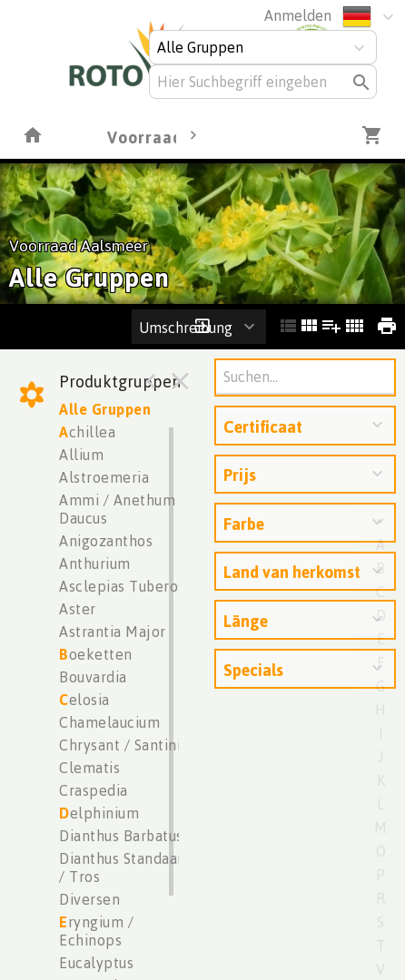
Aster (78, 609)
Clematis (89, 768)
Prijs (240, 475)
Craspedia (94, 790)
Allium (81, 455)
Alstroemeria (104, 477)
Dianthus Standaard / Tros (125, 867)
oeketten (96, 654)
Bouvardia (93, 677)
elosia (84, 700)
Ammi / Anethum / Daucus (122, 509)
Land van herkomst (292, 572)
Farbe (244, 524)
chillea (87, 432)
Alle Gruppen (105, 409)
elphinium (99, 813)
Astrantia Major (113, 632)
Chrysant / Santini (120, 745)
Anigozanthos (106, 541)
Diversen (89, 899)
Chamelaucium (109, 722)
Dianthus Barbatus (121, 836)
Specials (253, 670)
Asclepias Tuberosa (126, 586)
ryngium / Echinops (96, 931)
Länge (246, 621)
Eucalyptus (96, 963)
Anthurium (95, 563)
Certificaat (263, 426)
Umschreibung (186, 328)
